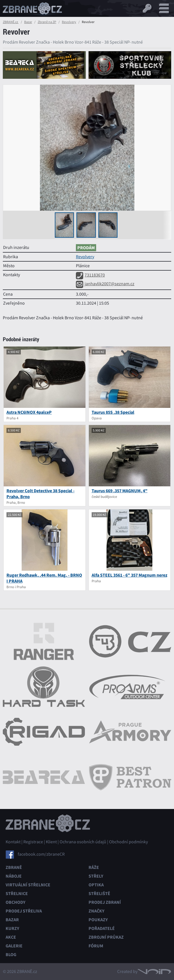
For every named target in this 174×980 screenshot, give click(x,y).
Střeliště (99, 894)
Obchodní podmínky (128, 842)
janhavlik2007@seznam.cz (105, 284)
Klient (51, 842)
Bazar (28, 22)
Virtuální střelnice (28, 885)
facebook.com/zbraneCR (41, 854)
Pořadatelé (102, 928)
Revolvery (69, 22)
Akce (11, 937)
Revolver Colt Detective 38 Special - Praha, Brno (40, 494)
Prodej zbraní (105, 902)
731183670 (90, 275)
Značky (96, 911)
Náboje (14, 876)
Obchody (15, 902)
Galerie (14, 946)
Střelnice (17, 894)
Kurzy (12, 928)
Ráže (94, 867)
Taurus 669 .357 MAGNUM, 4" (120, 491)
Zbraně (14, 867)
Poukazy (98, 920)
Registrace (33, 842)
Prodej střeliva (24, 911)
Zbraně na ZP (47, 22)
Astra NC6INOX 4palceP (29, 412)
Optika (96, 885)
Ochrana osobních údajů (83, 842)
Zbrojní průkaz (106, 937)
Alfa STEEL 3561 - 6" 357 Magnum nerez (129, 575)
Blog (11, 955)
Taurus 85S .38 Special (113, 412)
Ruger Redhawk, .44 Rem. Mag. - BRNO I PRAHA (44, 578)
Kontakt (13, 842)
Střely (96, 876)
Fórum (96, 946)
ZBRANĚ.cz (11, 22)
